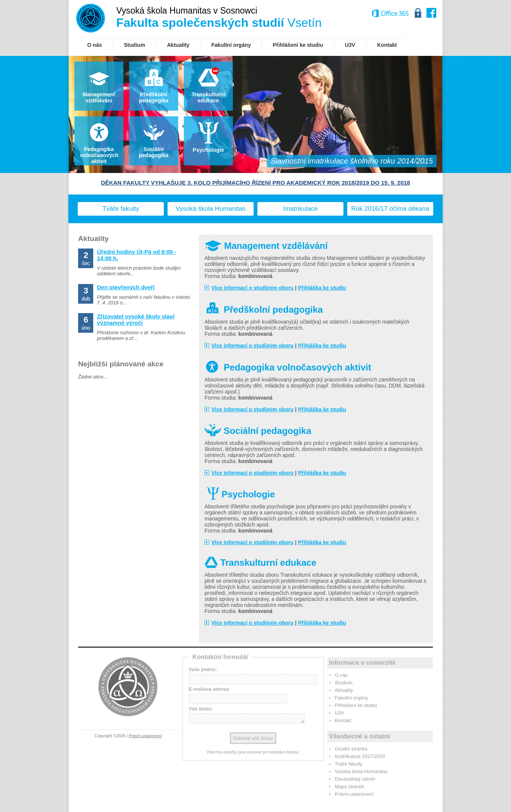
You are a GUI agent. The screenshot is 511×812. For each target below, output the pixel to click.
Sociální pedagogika (154, 152)
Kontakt (343, 720)
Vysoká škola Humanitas (211, 209)
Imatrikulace (300, 209)
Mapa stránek (349, 787)
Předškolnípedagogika (154, 97)
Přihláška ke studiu (322, 288)
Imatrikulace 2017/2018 (360, 756)
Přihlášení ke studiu (356, 705)
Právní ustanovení (145, 736)
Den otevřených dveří (126, 287)
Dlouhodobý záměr (355, 779)
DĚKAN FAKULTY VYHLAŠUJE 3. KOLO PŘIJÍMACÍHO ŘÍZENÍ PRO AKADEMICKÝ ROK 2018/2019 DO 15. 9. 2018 (255, 183)
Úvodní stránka (351, 749)
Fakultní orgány (351, 698)
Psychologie (209, 150)
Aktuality (344, 690)
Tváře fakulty (121, 209)
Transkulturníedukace (208, 97)
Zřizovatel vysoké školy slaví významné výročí (136, 320)
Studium (344, 683)
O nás (341, 675)
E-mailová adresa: (209, 689)
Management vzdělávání (99, 97)
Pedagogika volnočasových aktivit (99, 155)
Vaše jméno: (203, 669)
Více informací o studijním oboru (252, 288)
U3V (339, 713)
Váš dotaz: (201, 709)
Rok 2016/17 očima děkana (390, 209)
